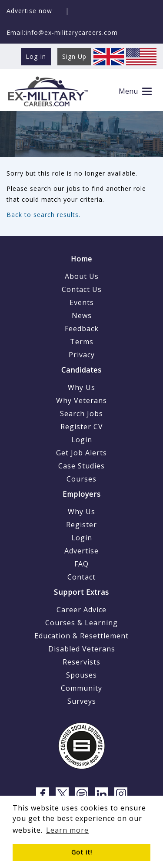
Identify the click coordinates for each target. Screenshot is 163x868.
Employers (82, 494)
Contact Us (82, 289)
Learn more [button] (67, 830)
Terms (82, 342)
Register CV (82, 427)
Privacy (82, 355)
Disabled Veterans (82, 649)
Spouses (81, 675)
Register (81, 525)
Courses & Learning (81, 623)
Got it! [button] (82, 852)
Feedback (82, 329)
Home (81, 259)
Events (82, 302)
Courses (81, 479)
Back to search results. (43, 215)
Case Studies (81, 466)
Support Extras (81, 592)
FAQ (81, 564)
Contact (81, 577)
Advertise (81, 551)
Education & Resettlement (81, 636)
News (82, 315)
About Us (82, 276)
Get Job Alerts (81, 453)
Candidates (81, 370)
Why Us (81, 387)
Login (82, 440)
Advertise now (29, 11)
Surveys (82, 701)
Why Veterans (81, 400)
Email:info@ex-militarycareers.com (62, 32)
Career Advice (81, 610)
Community (81, 688)
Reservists (81, 662)
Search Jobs (81, 414)
